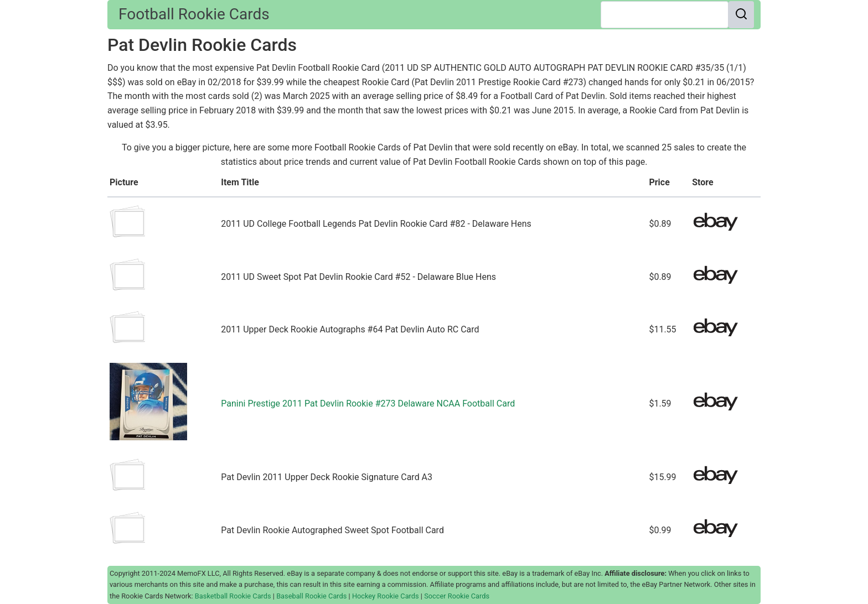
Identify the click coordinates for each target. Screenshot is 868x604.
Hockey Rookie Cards (386, 596)
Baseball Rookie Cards (311, 596)
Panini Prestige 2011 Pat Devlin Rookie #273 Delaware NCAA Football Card (368, 403)
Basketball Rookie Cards (233, 596)
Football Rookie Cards (194, 14)
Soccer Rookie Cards (457, 596)
